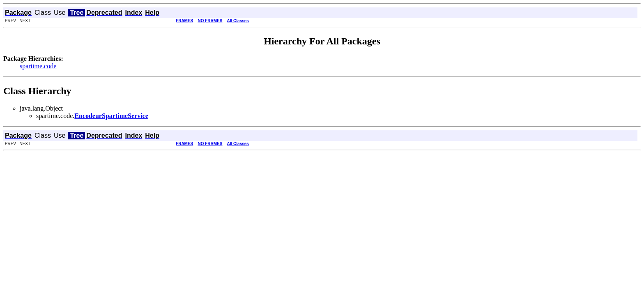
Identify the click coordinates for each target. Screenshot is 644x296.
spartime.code (38, 66)
